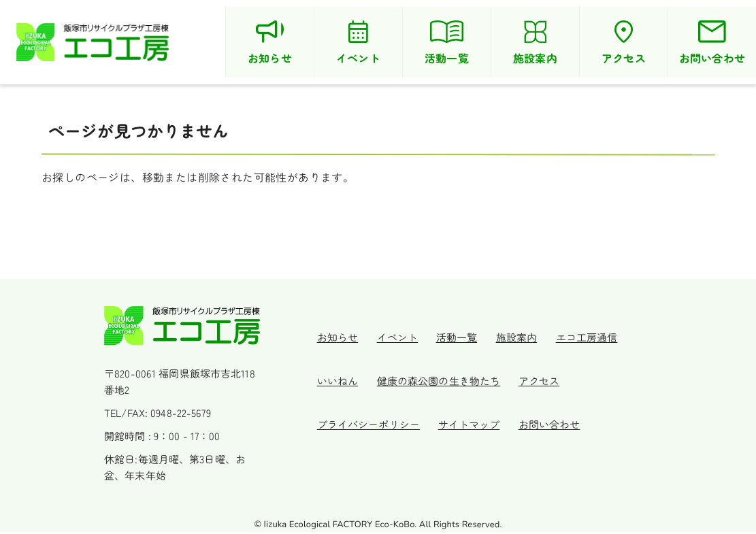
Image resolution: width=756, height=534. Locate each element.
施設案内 (507, 334)
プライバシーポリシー (373, 421)
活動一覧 (451, 334)
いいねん (342, 378)
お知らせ (342, 334)
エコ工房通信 (571, 334)
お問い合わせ (544, 421)
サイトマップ (469, 421)
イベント (397, 334)
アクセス (534, 378)
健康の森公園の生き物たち (438, 378)
